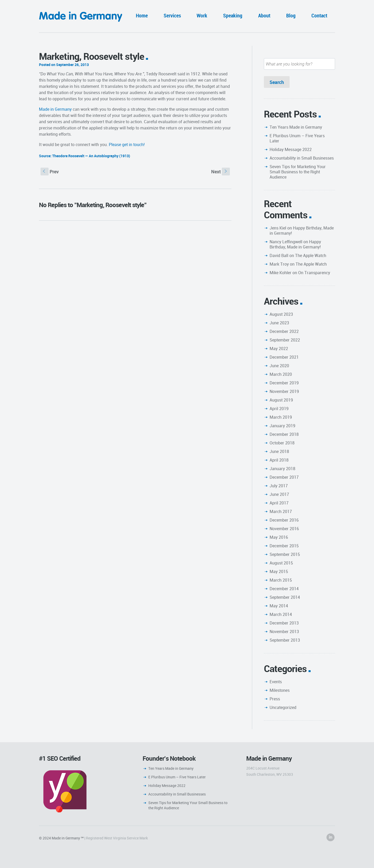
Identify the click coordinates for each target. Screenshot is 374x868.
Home (142, 15)
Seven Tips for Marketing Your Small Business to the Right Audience (298, 172)
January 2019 (282, 426)
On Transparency (314, 273)
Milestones (280, 690)
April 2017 (279, 503)
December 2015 (284, 546)
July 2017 (279, 486)
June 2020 (279, 366)
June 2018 (279, 451)
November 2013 (284, 632)
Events (276, 682)
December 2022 (284, 331)
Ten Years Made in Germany (296, 127)
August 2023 (281, 314)
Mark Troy (279, 264)
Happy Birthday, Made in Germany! (302, 231)
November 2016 (284, 529)
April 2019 (279, 409)
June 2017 (279, 494)
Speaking (233, 15)
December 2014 (284, 589)
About (264, 15)
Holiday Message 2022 (291, 149)
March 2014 (281, 614)
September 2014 (285, 597)
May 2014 (279, 606)
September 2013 (285, 640)
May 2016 (279, 537)
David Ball (279, 255)
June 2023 (279, 323)
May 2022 (279, 348)
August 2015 (281, 563)
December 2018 (284, 434)
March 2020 (281, 374)
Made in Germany (55, 109)
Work (202, 15)
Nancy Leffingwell (286, 242)
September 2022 (285, 340)
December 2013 (284, 623)
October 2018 (282, 443)
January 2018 (282, 469)
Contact (319, 15)
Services (172, 15)
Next (221, 172)
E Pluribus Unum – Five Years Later (297, 138)
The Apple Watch (311, 255)
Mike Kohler (280, 273)
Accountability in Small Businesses (302, 158)
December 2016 (284, 520)
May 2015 (279, 571)
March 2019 (281, 417)
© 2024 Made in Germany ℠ (61, 838)
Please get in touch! (127, 144)
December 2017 (284, 477)
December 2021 (284, 357)
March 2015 (281, 580)
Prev (50, 172)
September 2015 (285, 554)
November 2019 (284, 391)
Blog (291, 15)
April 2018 (279, 460)
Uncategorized (283, 707)
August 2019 (281, 400)
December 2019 (284, 383)
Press (275, 699)
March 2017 (281, 511)
